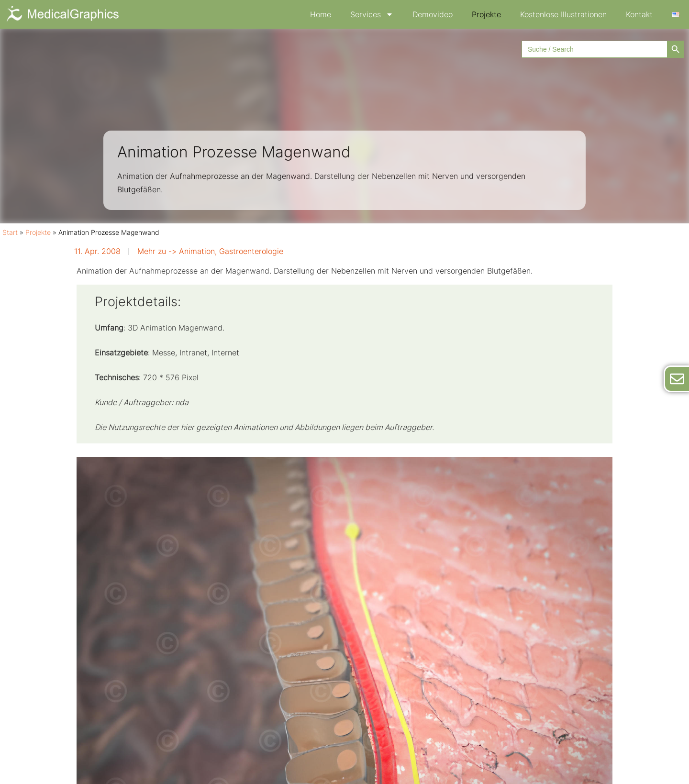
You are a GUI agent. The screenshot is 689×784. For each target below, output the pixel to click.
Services (372, 14)
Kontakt (639, 14)
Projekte (486, 14)
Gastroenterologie (251, 251)
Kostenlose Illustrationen (563, 14)
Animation (197, 251)
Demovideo (433, 14)
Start (10, 232)
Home (321, 14)
